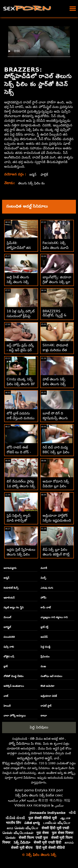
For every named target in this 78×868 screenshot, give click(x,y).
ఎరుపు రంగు (47, 588)
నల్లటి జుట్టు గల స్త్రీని (14, 607)
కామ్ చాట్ (46, 607)
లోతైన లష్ (9, 657)
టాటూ (44, 716)
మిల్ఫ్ (43, 578)
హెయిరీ (7, 706)
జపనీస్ (44, 637)
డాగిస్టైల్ (7, 627)
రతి (32, 738)
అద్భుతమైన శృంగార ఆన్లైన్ (35, 758)
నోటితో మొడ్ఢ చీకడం (14, 676)
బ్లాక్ (6, 666)
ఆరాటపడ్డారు (10, 568)
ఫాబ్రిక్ (45, 174)
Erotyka (41, 790)
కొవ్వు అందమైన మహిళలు (20, 763)
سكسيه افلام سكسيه (22, 800)
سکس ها (57, 805)
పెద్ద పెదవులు (39, 727)
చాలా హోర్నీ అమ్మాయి (15, 716)
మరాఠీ (44, 568)
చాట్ (6, 696)
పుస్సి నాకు (9, 647)
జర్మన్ (33, 174)
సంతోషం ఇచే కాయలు (51, 676)
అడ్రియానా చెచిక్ (49, 696)
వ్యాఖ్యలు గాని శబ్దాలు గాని (54, 617)
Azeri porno (24, 790)
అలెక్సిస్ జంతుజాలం (14, 686)
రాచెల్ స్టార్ (46, 706)
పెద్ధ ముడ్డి (45, 647)
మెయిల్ (7, 617)
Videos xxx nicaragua (32, 805)
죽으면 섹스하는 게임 (54, 800)
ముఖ (43, 666)
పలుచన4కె (9, 637)
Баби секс (54, 795)
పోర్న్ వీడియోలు (19, 743)
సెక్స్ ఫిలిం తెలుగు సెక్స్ (30, 795)
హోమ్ (43, 598)
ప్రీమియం (45, 657)
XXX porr (56, 790)
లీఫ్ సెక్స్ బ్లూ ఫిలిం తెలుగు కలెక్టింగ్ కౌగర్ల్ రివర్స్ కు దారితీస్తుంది (57, 554)
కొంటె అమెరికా (47, 686)
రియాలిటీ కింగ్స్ (11, 588)
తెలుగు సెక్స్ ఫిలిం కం (32, 183)
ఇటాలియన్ (9, 598)
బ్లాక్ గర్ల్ (44, 627)
